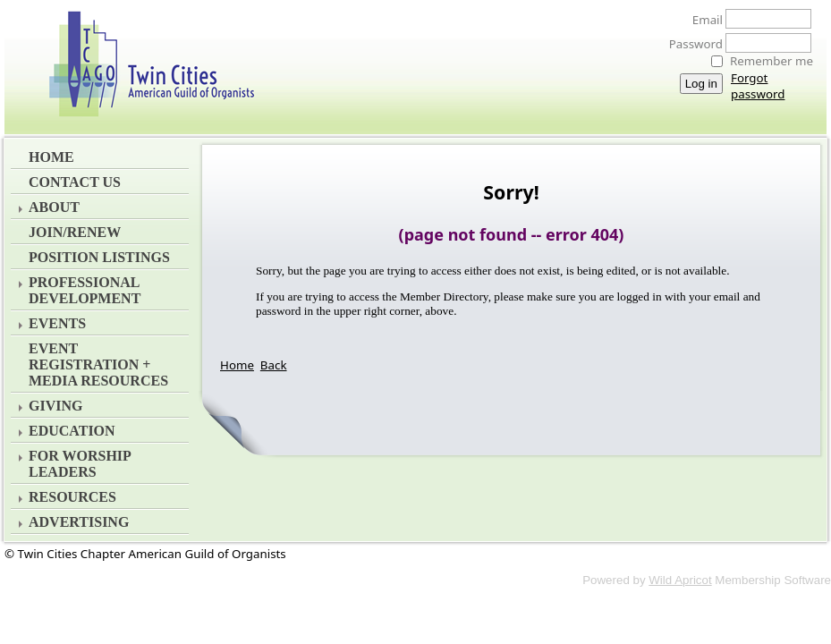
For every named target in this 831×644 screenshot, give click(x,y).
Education (72, 431)
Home (51, 157)
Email (703, 20)
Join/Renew (75, 232)
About (54, 207)
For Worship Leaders (80, 464)
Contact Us (75, 182)
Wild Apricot (680, 580)
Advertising (79, 522)
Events (57, 323)
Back (274, 365)
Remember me (772, 61)
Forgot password (758, 86)
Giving (55, 406)
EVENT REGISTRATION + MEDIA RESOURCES (98, 364)
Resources (72, 497)
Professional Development (85, 290)
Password (691, 44)
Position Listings (99, 257)
